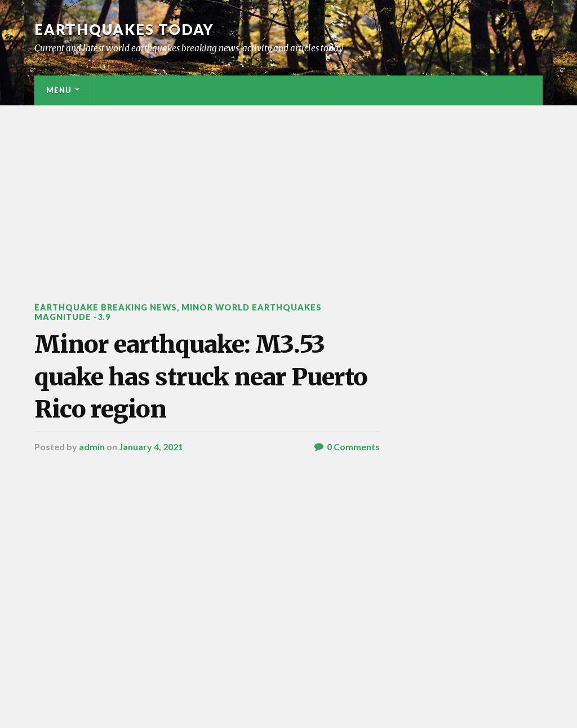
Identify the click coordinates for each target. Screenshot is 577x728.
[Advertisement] (288, 190)
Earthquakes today (124, 29)
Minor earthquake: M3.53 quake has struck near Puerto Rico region (201, 377)
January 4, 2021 (151, 447)
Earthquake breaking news (106, 307)
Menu (59, 90)
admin (92, 447)
